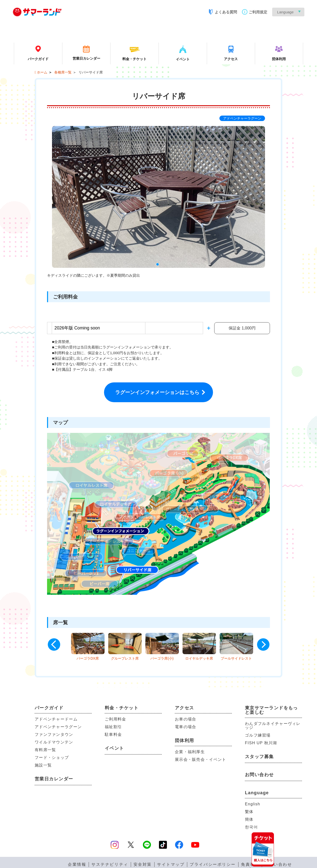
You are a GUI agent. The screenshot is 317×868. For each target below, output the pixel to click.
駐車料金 (113, 734)
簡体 (249, 819)
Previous (54, 645)
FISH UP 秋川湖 (261, 743)
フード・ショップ (52, 757)
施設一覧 (43, 765)
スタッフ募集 (259, 757)
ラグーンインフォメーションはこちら (157, 392)
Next (263, 645)
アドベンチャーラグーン (58, 727)
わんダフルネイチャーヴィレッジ (273, 726)
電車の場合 (185, 727)
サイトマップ (171, 865)
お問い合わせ (259, 775)
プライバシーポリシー (213, 865)
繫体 (249, 812)
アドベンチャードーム (56, 719)
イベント (114, 748)
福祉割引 (113, 727)
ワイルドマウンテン (54, 742)
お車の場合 (185, 719)
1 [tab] (158, 265)
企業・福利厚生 (190, 752)
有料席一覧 (45, 750)
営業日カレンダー (54, 779)
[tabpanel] (158, 197)
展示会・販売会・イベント (200, 759)
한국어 (251, 827)
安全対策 (143, 865)
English (252, 804)
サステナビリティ (110, 865)
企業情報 (77, 865)
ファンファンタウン (54, 734)
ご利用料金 (115, 719)
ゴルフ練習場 (258, 735)
